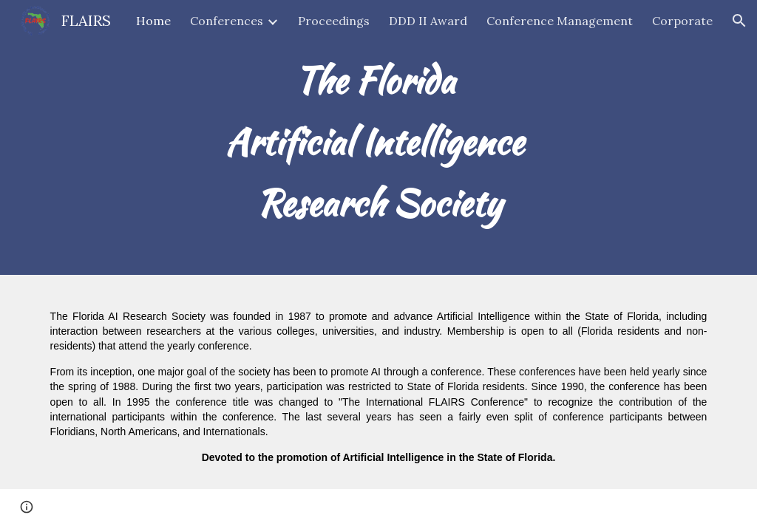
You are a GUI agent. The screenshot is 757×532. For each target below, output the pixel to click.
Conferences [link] (227, 21)
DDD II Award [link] (428, 21)
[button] (739, 21)
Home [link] (153, 21)
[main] (379, 137)
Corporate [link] (682, 21)
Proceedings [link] (334, 21)
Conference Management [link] (560, 21)
